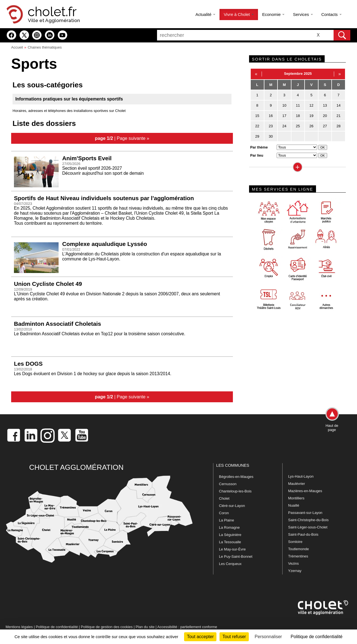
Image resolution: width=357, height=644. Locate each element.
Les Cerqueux (230, 564)
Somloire (295, 542)
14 (338, 105)
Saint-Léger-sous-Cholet (308, 527)
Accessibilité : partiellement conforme (187, 627)
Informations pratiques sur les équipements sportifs (69, 99)
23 (271, 126)
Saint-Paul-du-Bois (303, 534)
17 (284, 116)
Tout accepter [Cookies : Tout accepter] (200, 637)
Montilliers (296, 498)
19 (311, 116)
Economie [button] (273, 14)
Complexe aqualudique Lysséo (105, 244)
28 (338, 126)
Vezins (293, 563)
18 (298, 116)
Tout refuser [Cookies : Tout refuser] (234, 637)
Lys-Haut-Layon (301, 476)
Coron (224, 513)
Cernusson (228, 484)
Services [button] (303, 14)
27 (325, 126)
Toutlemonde (298, 549)
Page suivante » (133, 138)
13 (325, 105)
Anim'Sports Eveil (87, 158)
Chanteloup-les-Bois (235, 491)
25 (298, 126)
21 (338, 116)
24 (284, 126)
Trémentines (298, 556)
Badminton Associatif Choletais (57, 324)
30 (271, 136)
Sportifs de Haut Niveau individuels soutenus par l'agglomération (104, 198)
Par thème (259, 147)
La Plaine (226, 520)
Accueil (17, 47)
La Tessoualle (230, 542)
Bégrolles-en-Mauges (236, 477)
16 (271, 116)
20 (325, 116)
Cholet (224, 498)
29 (257, 136)
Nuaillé (294, 505)
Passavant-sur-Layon (305, 513)
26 (311, 126)
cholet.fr (52, 12)
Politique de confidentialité (57, 627)
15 (257, 116)
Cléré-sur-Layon (232, 506)
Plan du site (145, 627)
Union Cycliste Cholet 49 (48, 284)
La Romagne (229, 527)
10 (284, 105)
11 (298, 105)
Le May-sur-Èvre (232, 549)
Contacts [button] (331, 14)
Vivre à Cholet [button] (239, 14)
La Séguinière (230, 535)
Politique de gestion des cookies (107, 627)
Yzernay (295, 571)
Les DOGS (28, 364)
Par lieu (257, 155)
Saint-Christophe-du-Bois (308, 520)
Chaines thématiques (45, 47)
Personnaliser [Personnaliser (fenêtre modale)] (268, 637)
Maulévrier (297, 484)
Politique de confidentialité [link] (317, 637)
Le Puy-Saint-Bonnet (236, 556)
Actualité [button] (205, 14)
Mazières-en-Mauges (305, 491)
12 (311, 105)
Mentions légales (19, 627)
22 (257, 126)
